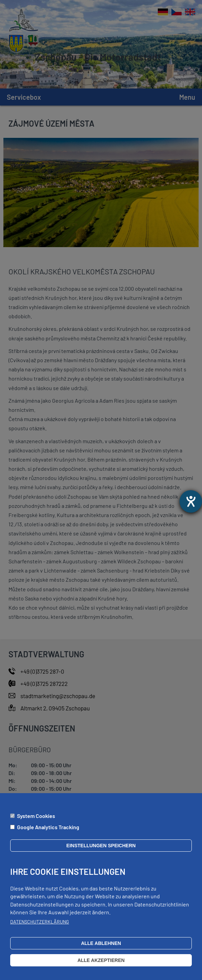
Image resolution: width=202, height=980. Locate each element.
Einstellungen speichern (101, 851)
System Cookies (36, 821)
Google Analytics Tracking (48, 832)
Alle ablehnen (101, 948)
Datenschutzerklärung (40, 927)
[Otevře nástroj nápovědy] (191, 501)
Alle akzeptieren (101, 965)
